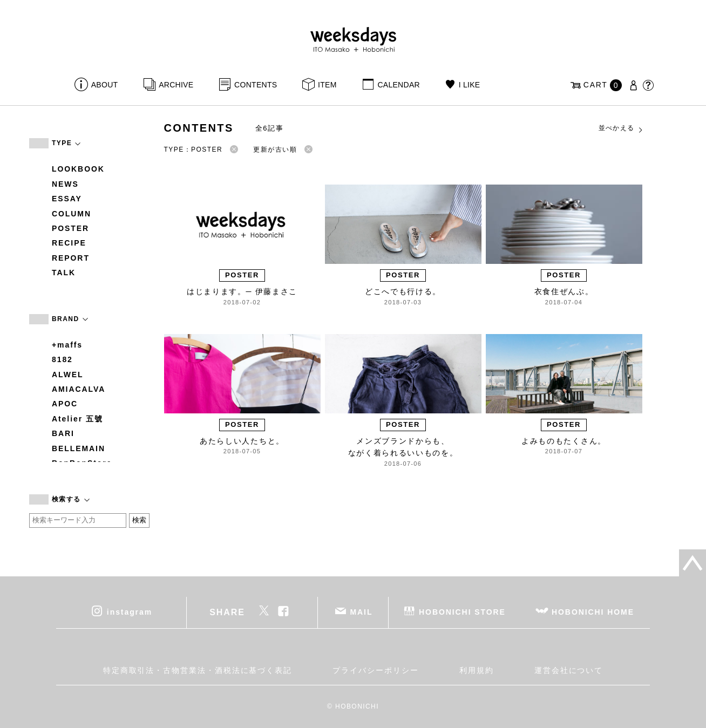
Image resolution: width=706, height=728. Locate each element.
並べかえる (621, 128)
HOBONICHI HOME (593, 611)
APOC (65, 404)
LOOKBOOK (78, 169)
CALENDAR (398, 85)
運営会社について (569, 670)
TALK (64, 273)
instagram (130, 611)
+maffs (67, 345)
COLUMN (72, 214)
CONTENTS (256, 85)
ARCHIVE (176, 85)
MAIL (362, 611)
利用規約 (477, 670)
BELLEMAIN (79, 448)
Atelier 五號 (77, 419)
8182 (62, 359)
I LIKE (470, 85)
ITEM (327, 85)
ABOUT (105, 85)
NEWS (65, 184)
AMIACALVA (79, 389)
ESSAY (67, 199)
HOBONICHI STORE (462, 611)
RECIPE (69, 243)
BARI (63, 433)
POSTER (70, 228)
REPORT (71, 258)
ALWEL (68, 375)
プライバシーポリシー (375, 670)
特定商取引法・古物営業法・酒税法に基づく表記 (198, 670)
